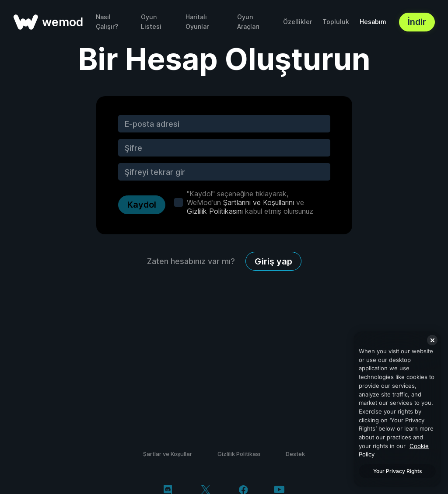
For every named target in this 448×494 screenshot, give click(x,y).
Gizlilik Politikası (239, 454)
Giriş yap (273, 261)
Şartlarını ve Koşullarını (259, 202)
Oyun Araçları (248, 22)
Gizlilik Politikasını (215, 211)
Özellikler (297, 22)
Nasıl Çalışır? (107, 22)
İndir (417, 22)
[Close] (432, 340)
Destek (295, 454)
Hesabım (373, 22)
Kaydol (142, 205)
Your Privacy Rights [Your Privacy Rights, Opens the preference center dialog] (397, 471)
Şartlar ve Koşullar (168, 454)
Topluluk (336, 22)
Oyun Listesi (151, 22)
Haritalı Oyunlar (197, 22)
